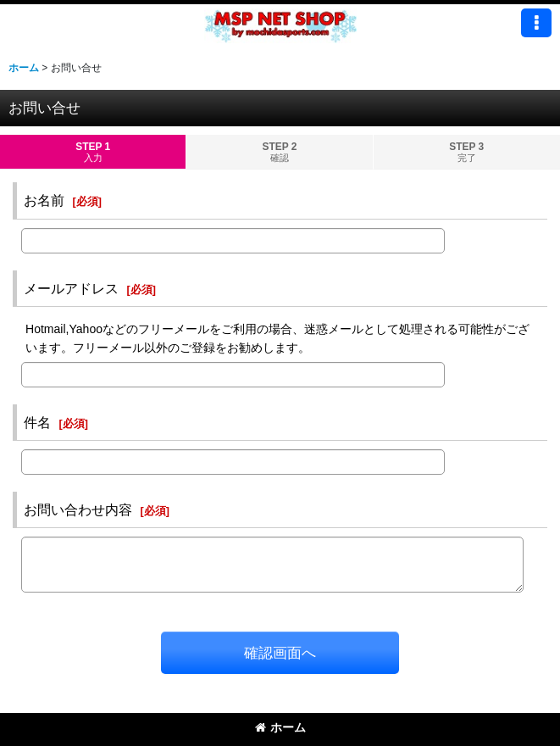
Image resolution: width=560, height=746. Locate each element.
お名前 (44, 200)
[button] (536, 23)
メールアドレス (71, 288)
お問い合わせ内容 (78, 509)
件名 (37, 422)
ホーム (280, 727)
